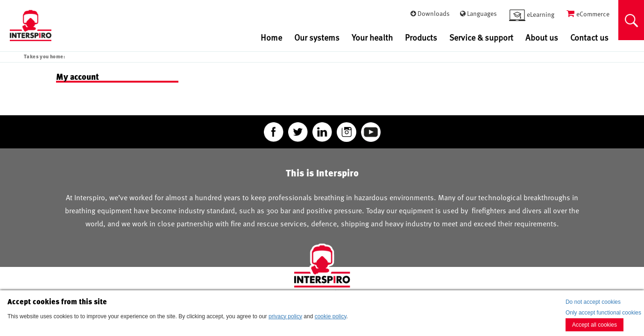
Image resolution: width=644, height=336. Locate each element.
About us (542, 37)
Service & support (481, 37)
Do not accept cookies (593, 302)
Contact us (589, 37)
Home (271, 37)
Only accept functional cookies (603, 313)
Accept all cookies (594, 325)
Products (421, 37)
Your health (372, 37)
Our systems (317, 37)
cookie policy (331, 316)
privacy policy (285, 316)
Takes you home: (44, 56)
